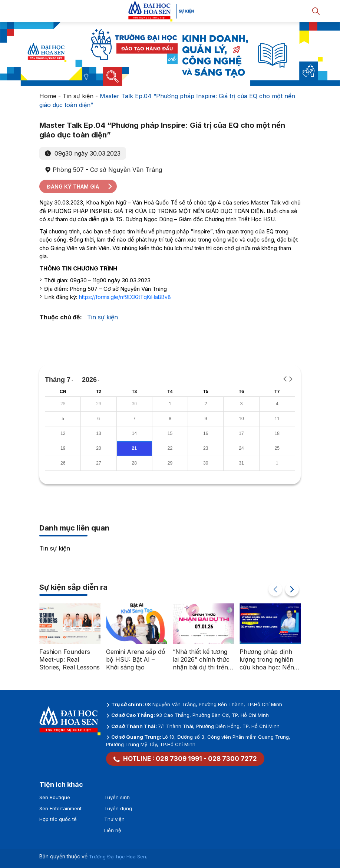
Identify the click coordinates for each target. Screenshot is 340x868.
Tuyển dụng (118, 808)
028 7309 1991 (179, 759)
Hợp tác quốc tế (58, 819)
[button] (292, 589)
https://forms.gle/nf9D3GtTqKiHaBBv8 (125, 297)
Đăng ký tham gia (80, 187)
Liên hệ (113, 830)
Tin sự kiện (78, 96)
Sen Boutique (55, 797)
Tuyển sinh (117, 797)
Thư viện (114, 819)
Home (48, 96)
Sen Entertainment (60, 808)
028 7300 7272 (232, 759)
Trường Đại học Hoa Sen (118, 857)
